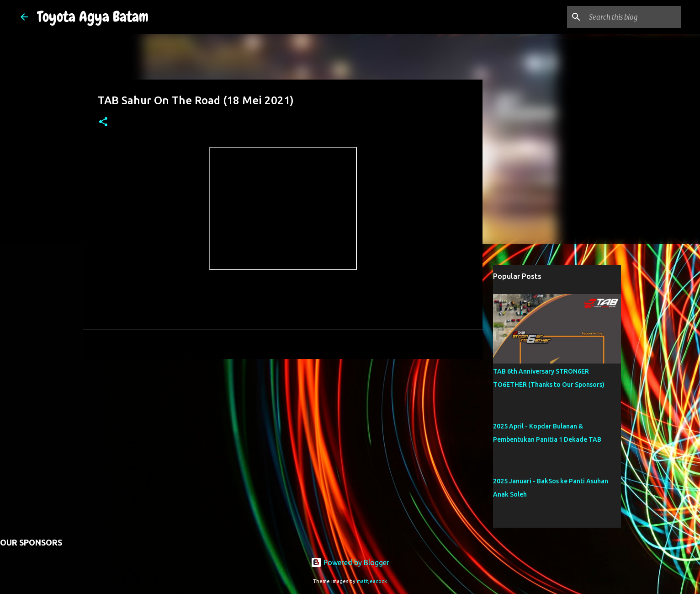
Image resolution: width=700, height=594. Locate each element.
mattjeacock (372, 581)
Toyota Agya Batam (93, 17)
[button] (103, 122)
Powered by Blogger (350, 562)
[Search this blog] (633, 17)
